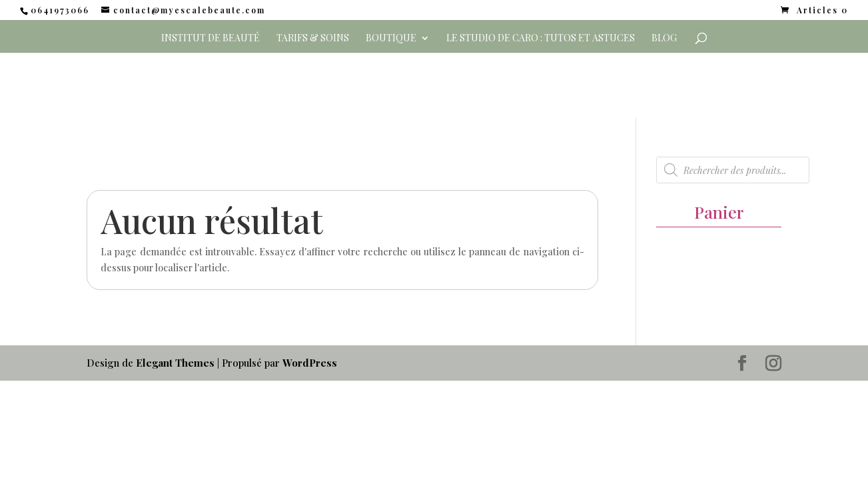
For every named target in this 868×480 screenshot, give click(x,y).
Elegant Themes (175, 363)
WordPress (310, 363)
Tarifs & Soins (313, 39)
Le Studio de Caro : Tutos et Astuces (541, 39)
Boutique (391, 39)
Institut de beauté (211, 39)
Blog (664, 39)
